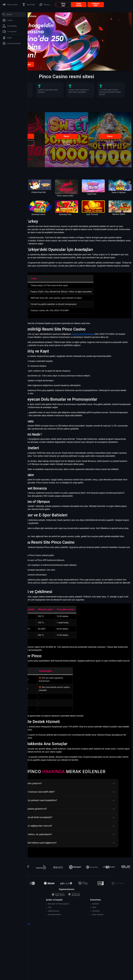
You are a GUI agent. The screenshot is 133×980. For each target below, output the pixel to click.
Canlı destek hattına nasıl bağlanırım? (80, 898)
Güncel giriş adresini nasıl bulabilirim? (80, 855)
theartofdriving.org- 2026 (51, 979)
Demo (46, 151)
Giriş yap (91, 5)
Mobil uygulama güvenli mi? (80, 864)
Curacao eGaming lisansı (110, 349)
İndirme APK (123, 5)
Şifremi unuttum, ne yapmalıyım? (80, 889)
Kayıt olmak (106, 5)
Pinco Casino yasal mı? (80, 838)
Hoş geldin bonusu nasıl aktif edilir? (80, 847)
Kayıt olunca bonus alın (48, 79)
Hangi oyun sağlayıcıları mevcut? (80, 881)
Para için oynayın (46, 157)
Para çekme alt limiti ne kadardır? (80, 872)
